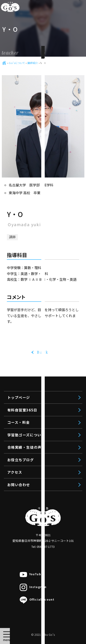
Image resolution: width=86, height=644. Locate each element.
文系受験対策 (38, 513)
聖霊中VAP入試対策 (43, 608)
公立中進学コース (41, 598)
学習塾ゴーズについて (26, 435)
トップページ (26, 467)
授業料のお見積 (33, 627)
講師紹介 (33, 63)
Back (43, 352)
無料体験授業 (31, 636)
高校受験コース (40, 560)
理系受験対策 (38, 522)
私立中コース (38, 570)
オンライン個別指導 (37, 617)
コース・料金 (26, 493)
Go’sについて (17, 63)
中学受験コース (40, 588)
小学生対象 (30, 579)
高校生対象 (30, 503)
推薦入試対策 (38, 532)
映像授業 (34, 541)
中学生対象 (30, 551)
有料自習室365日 (30, 480)
